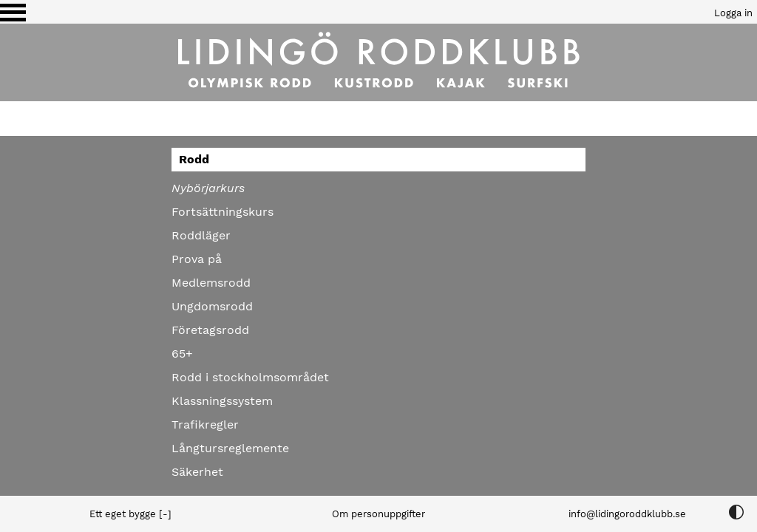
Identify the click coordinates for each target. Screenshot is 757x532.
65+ (182, 354)
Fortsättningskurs (223, 212)
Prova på (197, 259)
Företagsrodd (210, 330)
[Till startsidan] (378, 62)
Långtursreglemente (230, 448)
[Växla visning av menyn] (13, 12)
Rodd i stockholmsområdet (250, 377)
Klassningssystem (222, 401)
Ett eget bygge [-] (130, 514)
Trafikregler (205, 424)
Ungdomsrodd (212, 306)
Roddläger (201, 235)
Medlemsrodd (211, 283)
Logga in (733, 13)
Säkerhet (197, 472)
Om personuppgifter (378, 514)
